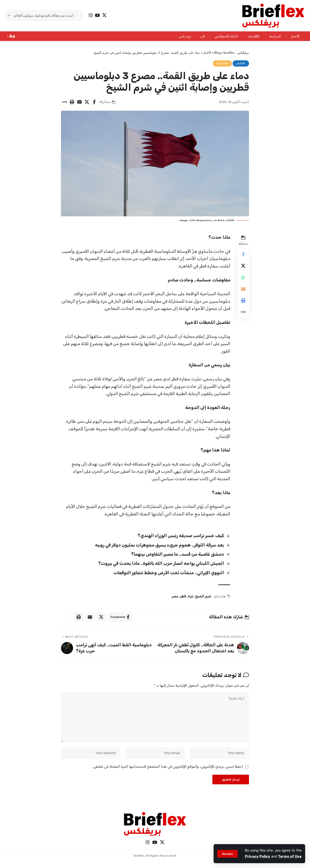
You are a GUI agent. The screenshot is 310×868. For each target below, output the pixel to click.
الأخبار (241, 63)
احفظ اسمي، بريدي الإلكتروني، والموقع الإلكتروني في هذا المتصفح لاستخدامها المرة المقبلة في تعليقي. (168, 767)
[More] (64, 102)
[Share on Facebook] (94, 102)
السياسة (222, 63)
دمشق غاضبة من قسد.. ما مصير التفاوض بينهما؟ (178, 554)
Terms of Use (290, 857)
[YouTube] (97, 15)
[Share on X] (87, 102)
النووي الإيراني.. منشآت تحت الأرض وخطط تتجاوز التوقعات (169, 573)
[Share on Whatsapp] (243, 277)
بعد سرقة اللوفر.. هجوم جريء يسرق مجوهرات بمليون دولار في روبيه (159, 545)
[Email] (79, 102)
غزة (191, 596)
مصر (175, 596)
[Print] (72, 102)
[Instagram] (91, 15)
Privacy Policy (258, 857)
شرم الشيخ (203, 596)
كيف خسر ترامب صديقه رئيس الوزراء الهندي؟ (181, 536)
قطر (183, 596)
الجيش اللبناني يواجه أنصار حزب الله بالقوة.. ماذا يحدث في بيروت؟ (161, 563)
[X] (104, 15)
